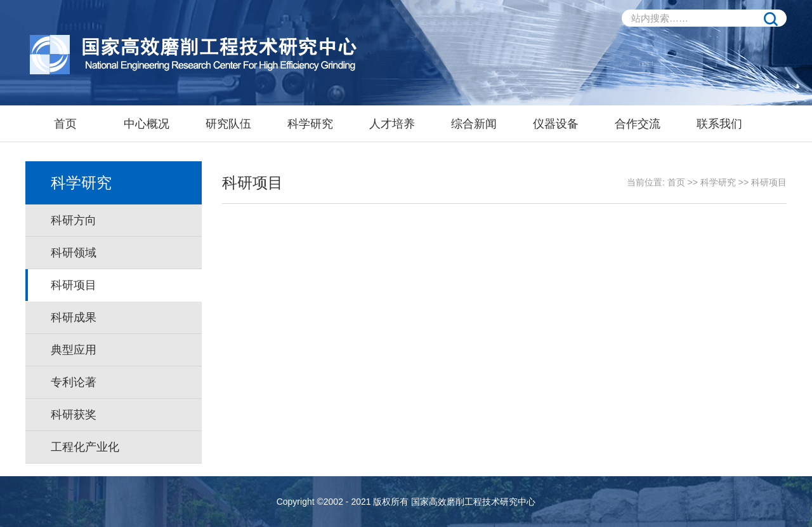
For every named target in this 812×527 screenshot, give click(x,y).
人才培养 (392, 124)
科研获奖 (74, 415)
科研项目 (74, 285)
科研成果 (74, 317)
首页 (65, 124)
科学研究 (310, 124)
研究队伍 (228, 124)
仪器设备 (556, 124)
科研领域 (74, 253)
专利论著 (74, 382)
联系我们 (719, 124)
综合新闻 (474, 124)
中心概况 (147, 124)
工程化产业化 (85, 447)
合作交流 (638, 124)
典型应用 (74, 350)
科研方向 (74, 220)
